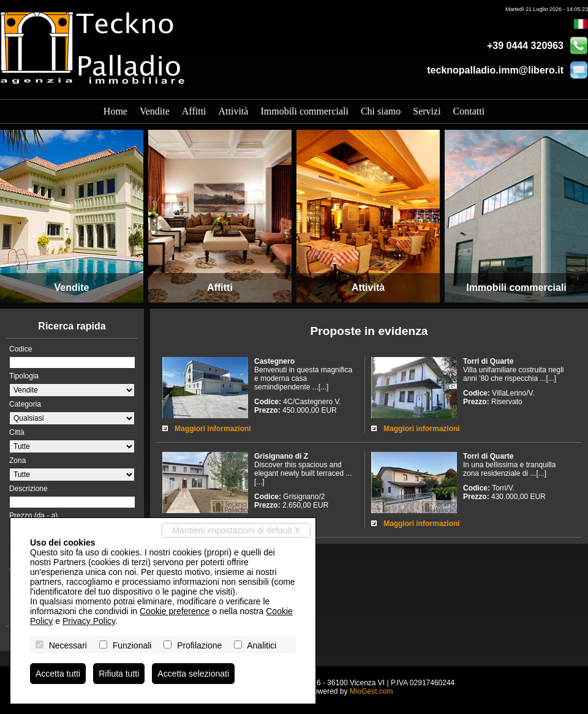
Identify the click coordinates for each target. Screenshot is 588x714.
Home (115, 111)
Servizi (427, 111)
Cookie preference (175, 611)
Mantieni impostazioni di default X (236, 530)
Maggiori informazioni (213, 429)
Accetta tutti (58, 674)
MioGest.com (371, 691)
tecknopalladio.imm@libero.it (495, 70)
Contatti (469, 111)
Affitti (194, 111)
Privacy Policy (89, 621)
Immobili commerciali (304, 111)
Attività (234, 111)
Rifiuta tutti (119, 674)
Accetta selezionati (193, 674)
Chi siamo (381, 111)
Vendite (155, 111)
